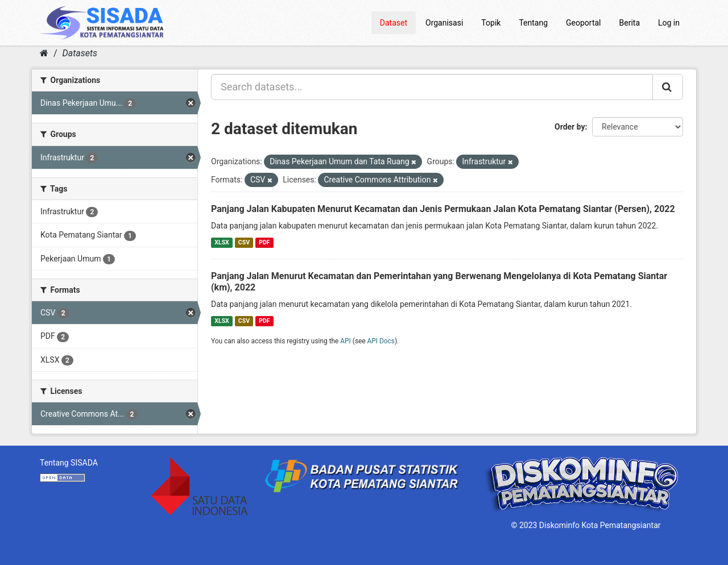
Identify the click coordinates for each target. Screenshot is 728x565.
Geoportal (583, 23)
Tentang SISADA (69, 463)
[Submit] (668, 87)
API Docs (381, 341)
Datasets (80, 53)
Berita (630, 23)
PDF (264, 242)
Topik (491, 23)
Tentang (533, 23)
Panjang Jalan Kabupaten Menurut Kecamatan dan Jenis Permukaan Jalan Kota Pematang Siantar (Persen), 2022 (443, 209)
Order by (570, 127)
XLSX (222, 242)
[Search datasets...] (432, 87)
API (346, 341)
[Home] (44, 53)
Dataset (394, 23)
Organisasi (444, 23)
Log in (669, 23)
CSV (244, 242)
